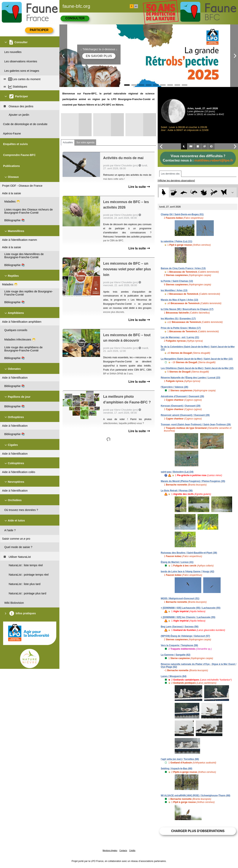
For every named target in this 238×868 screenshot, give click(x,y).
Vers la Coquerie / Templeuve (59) (179, 645)
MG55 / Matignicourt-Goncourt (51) (180, 598)
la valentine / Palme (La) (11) (177, 241)
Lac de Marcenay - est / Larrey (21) (180, 337)
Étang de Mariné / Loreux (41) (177, 562)
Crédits (132, 851)
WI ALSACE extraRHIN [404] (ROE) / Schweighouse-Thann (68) (196, 795)
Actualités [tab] (68, 142)
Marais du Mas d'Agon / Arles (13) (179, 300)
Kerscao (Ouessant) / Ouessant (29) (181, 406)
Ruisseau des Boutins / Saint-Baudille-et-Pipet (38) (189, 553)
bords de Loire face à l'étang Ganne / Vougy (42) (187, 572)
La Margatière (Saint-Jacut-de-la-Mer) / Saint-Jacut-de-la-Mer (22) (197, 359)
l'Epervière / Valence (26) (174, 387)
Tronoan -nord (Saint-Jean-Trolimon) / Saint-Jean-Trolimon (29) (196, 425)
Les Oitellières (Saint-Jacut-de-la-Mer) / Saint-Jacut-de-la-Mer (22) (197, 368)
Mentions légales (110, 851)
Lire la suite (139, 187)
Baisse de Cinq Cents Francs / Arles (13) (183, 268)
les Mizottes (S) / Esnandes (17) (178, 319)
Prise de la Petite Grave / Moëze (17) (181, 328)
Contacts (123, 851)
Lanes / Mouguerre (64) (174, 676)
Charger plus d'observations (198, 831)
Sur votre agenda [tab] (85, 142)
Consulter (75, 18)
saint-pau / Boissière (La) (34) (177, 472)
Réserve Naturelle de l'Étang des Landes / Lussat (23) (191, 378)
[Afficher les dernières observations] (176, 181)
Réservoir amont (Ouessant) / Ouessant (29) (185, 415)
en (136, 6)
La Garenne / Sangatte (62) (176, 655)
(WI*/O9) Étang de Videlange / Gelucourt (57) (185, 636)
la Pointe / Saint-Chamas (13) (177, 281)
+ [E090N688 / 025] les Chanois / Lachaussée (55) (188, 617)
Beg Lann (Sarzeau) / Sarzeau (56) (180, 627)
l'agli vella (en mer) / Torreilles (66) (180, 759)
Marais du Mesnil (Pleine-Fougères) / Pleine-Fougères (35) (193, 481)
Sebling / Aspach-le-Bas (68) (177, 769)
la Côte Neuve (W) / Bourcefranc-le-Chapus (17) (187, 309)
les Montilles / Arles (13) (174, 290)
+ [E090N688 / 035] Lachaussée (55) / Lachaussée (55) (191, 608)
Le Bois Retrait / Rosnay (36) (177, 491)
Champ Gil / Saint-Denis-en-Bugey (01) (182, 214)
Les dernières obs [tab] (170, 174)
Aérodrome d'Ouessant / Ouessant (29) (183, 396)
